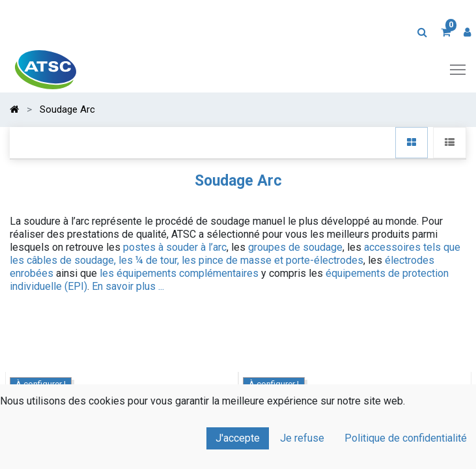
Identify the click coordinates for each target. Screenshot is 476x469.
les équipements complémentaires (179, 273)
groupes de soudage (295, 247)
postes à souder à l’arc (175, 247)
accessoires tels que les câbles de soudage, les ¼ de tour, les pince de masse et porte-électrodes (235, 254)
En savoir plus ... (128, 286)
